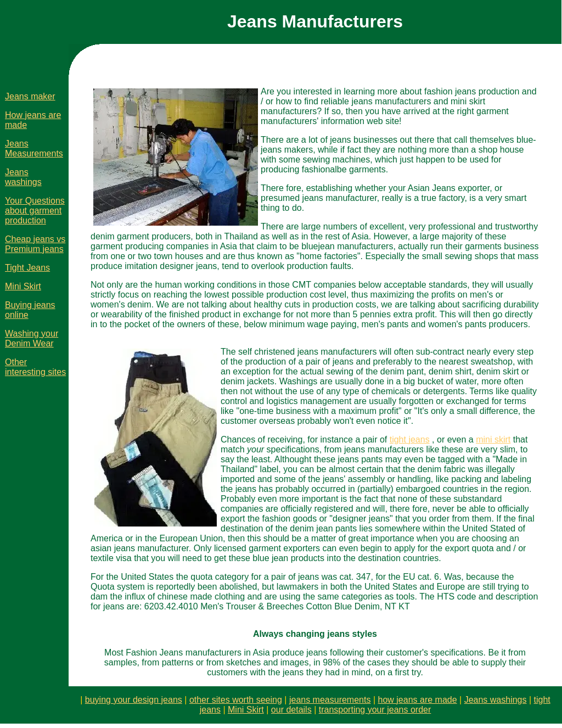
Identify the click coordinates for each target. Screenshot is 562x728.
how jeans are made (418, 700)
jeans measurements (330, 700)
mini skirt (493, 439)
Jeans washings (23, 177)
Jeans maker (30, 96)
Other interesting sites (35, 367)
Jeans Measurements (34, 149)
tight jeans (410, 439)
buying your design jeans (134, 700)
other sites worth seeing (236, 700)
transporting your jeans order (375, 710)
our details (291, 710)
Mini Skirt (23, 286)
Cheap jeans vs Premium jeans (35, 244)
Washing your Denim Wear (32, 338)
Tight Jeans (27, 268)
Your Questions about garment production (35, 211)
